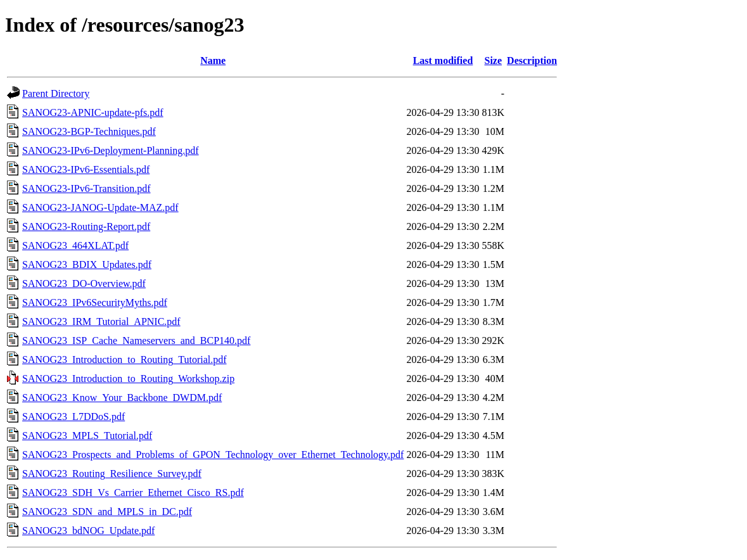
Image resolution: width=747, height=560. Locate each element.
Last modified (443, 60)
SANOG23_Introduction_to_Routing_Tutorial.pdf (124, 360)
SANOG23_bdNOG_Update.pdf (88, 531)
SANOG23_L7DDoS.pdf (73, 417)
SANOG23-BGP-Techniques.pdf (89, 131)
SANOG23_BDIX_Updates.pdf (87, 264)
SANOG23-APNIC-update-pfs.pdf (93, 112)
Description (532, 60)
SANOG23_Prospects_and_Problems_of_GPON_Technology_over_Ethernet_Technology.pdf (213, 455)
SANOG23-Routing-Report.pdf (86, 226)
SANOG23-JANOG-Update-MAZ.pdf (100, 207)
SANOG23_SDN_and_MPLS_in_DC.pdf (107, 512)
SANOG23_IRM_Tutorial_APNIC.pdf (101, 321)
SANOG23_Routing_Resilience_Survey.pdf (112, 474)
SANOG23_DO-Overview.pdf (84, 283)
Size (494, 60)
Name (213, 60)
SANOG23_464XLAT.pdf (75, 245)
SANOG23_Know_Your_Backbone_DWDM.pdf (122, 398)
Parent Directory (56, 93)
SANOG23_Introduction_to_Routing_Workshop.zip (128, 379)
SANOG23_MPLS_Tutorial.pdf (87, 436)
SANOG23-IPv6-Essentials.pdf (86, 169)
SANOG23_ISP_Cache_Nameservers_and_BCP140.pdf (136, 340)
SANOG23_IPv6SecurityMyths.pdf (95, 302)
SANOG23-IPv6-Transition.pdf (86, 188)
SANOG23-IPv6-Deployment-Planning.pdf (111, 150)
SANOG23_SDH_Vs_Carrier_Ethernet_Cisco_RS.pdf (133, 493)
